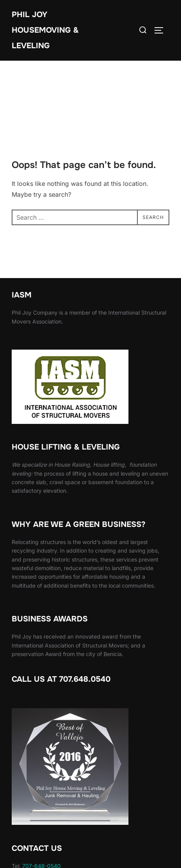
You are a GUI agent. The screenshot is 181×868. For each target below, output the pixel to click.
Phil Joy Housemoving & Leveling (45, 30)
